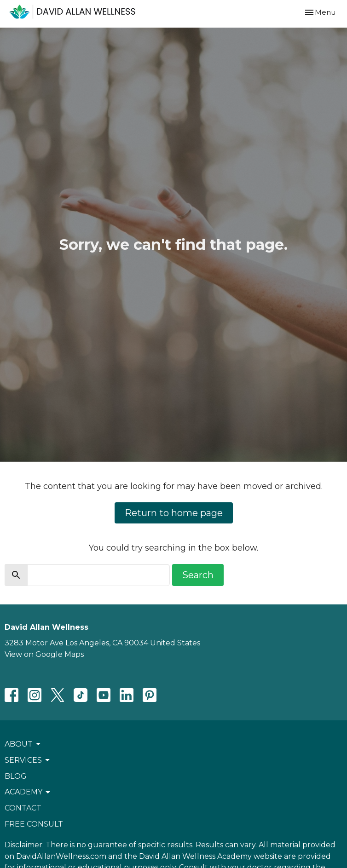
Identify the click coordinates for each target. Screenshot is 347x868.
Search (198, 575)
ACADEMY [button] (28, 792)
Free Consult (34, 824)
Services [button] (28, 760)
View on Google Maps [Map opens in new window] (44, 654)
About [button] (23, 744)
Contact (23, 808)
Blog (16, 776)
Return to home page (174, 513)
